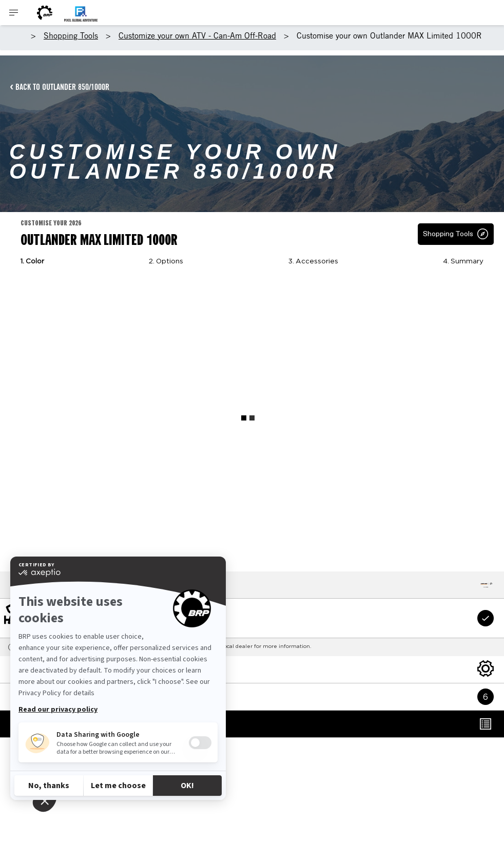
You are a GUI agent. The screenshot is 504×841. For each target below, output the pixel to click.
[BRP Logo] (45, 13)
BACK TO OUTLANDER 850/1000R (62, 87)
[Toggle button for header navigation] (14, 13)
